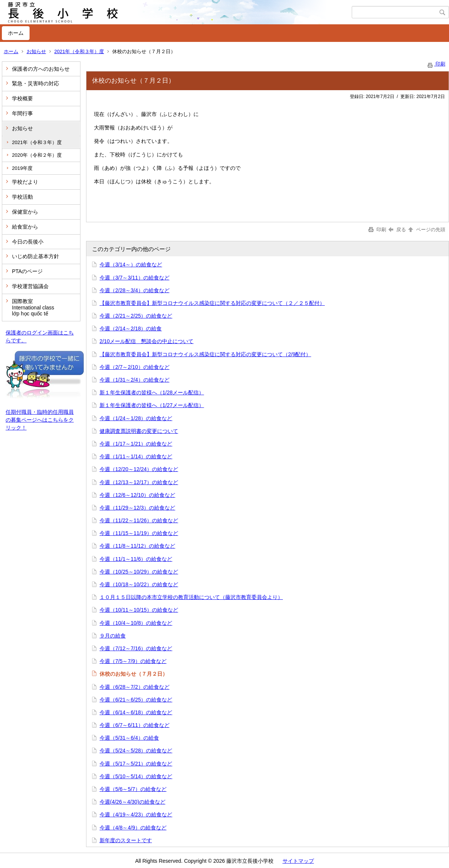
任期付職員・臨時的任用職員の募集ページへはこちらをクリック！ (40, 420)
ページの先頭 (426, 230)
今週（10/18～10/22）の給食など (139, 584)
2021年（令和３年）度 (79, 51)
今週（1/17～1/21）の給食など (136, 444)
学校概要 (22, 98)
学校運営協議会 (30, 286)
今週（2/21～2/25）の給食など (136, 316)
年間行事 (22, 113)
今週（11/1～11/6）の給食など (136, 559)
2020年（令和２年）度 (37, 155)
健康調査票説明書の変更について (139, 431)
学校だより (25, 182)
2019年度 (22, 168)
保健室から (25, 212)
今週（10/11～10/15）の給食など (139, 610)
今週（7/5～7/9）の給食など (133, 661)
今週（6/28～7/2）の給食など (135, 687)
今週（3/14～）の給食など (131, 265)
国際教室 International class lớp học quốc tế (33, 308)
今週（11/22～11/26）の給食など (139, 520)
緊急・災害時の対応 (36, 83)
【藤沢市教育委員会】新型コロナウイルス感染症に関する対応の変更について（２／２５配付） (212, 303)
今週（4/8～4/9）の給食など (133, 828)
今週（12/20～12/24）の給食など (139, 469)
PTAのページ (27, 271)
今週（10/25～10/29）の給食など (139, 572)
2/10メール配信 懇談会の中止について (146, 341)
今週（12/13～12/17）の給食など (139, 482)
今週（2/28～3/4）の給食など (135, 290)
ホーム (16, 33)
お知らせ (36, 51)
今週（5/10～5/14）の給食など (136, 776)
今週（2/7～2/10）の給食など (135, 367)
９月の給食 (113, 636)
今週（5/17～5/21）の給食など (136, 764)
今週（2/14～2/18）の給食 (131, 328)
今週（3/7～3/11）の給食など (135, 278)
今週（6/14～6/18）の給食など (136, 712)
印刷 (436, 64)
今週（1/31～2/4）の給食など (135, 380)
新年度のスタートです (126, 840)
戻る (397, 230)
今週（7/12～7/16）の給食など (136, 648)
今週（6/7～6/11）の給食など (135, 725)
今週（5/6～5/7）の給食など (133, 789)
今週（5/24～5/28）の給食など (136, 751)
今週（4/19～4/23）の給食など (136, 814)
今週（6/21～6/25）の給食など (136, 700)
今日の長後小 (28, 242)
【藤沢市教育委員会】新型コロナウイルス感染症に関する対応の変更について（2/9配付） (205, 354)
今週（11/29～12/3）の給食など (137, 508)
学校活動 (22, 197)
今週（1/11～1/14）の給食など (136, 456)
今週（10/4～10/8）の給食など (136, 623)
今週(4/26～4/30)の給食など (132, 802)
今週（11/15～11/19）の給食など (139, 533)
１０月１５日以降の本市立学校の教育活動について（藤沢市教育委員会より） (191, 597)
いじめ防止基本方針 (36, 256)
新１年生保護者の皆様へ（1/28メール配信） (152, 392)
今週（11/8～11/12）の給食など (137, 546)
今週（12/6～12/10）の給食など (137, 495)
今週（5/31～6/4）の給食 (129, 738)
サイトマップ (298, 861)
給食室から (25, 227)
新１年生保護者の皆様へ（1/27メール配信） (152, 405)
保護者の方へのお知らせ (41, 69)
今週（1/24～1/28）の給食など (136, 418)
